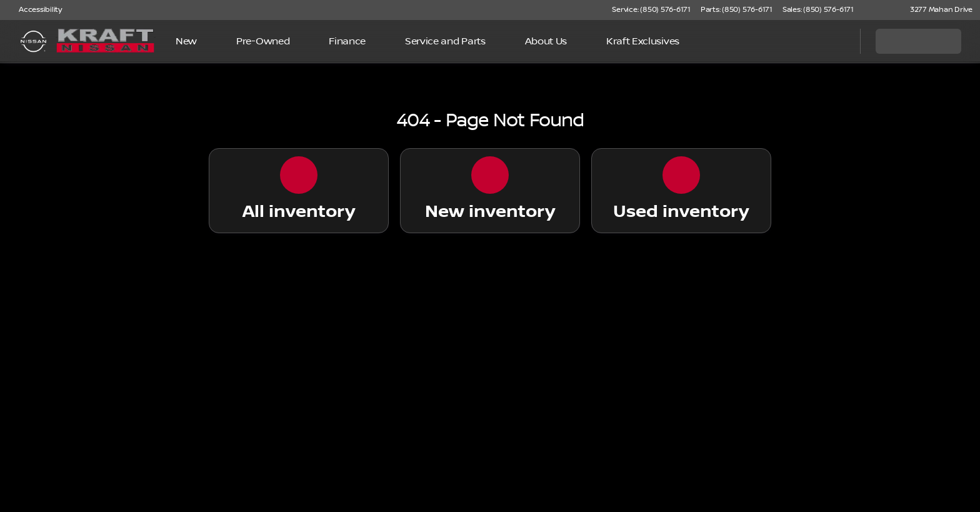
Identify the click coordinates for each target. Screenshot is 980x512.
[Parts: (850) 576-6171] (737, 10)
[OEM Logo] (33, 41)
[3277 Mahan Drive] (936, 10)
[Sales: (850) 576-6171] (818, 10)
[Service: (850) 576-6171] (651, 10)
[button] (881, 10)
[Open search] (835, 41)
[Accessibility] (35, 10)
